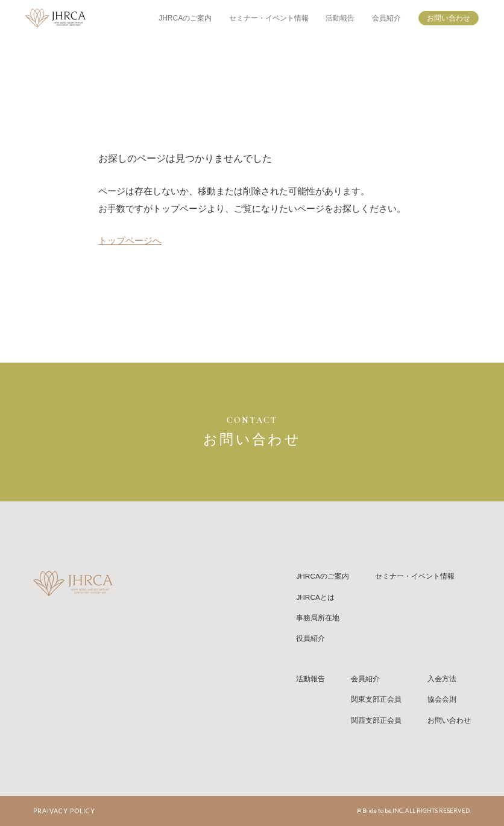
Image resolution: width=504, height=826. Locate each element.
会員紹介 (386, 18)
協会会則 (442, 699)
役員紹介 (310, 638)
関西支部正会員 (376, 720)
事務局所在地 (318, 618)
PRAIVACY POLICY (64, 811)
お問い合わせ (449, 18)
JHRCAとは (315, 597)
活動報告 (340, 18)
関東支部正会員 (376, 699)
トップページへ (130, 241)
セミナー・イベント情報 (269, 18)
